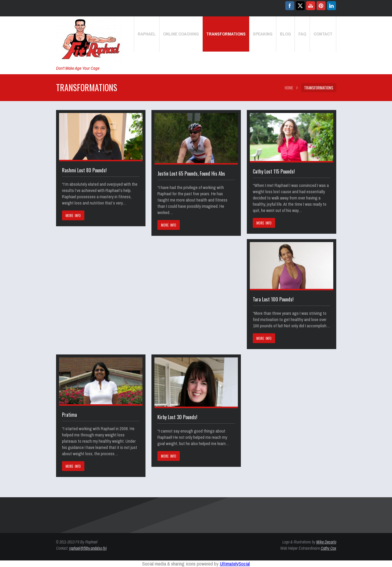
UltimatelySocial (235, 564)
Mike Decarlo (326, 542)
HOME (289, 88)
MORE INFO (73, 216)
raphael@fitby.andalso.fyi (88, 548)
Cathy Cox (329, 548)
